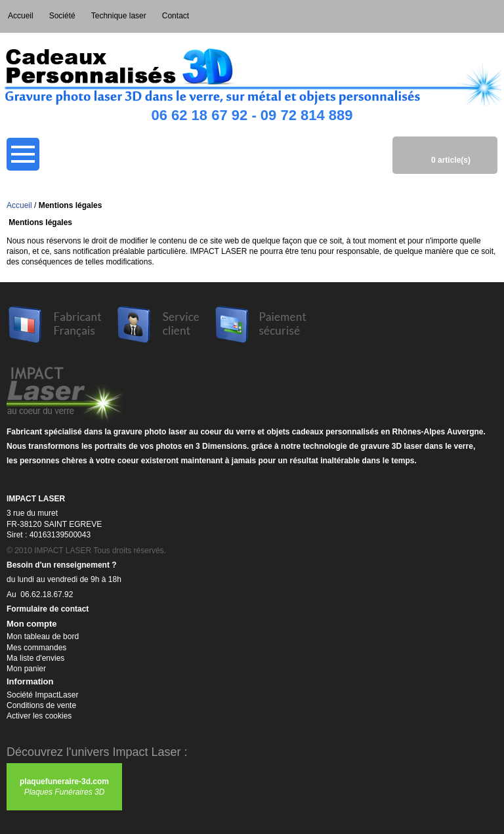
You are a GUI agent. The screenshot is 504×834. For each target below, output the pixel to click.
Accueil (21, 16)
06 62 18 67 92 (199, 115)
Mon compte (469, 16)
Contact (176, 16)
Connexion (492, 16)
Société (62, 16)
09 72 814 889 (307, 115)
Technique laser (119, 16)
